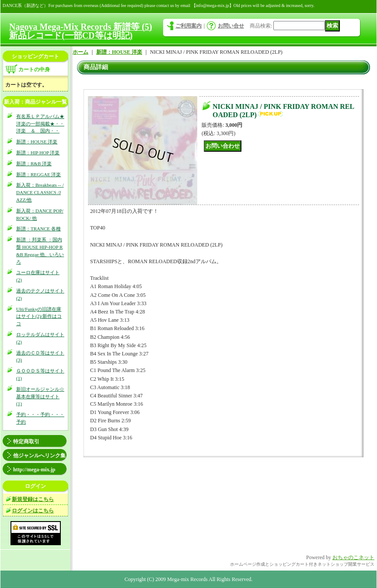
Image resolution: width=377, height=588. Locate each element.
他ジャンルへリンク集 (39, 456)
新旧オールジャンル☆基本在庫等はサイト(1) (40, 397)
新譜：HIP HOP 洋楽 (38, 153)
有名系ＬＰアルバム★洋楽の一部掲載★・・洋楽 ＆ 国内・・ (40, 124)
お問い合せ (231, 26)
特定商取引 (26, 442)
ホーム (80, 52)
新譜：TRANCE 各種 (38, 229)
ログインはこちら (33, 511)
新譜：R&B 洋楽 (34, 164)
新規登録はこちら (33, 499)
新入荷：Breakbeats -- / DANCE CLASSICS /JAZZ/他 (40, 192)
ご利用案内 (188, 26)
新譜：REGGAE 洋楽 (38, 174)
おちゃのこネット (353, 557)
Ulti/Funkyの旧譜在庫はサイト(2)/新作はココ (39, 317)
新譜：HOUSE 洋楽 (37, 142)
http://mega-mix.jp (34, 470)
